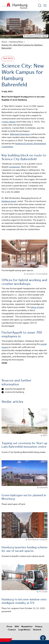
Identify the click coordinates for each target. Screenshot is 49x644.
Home (4, 42)
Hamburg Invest (9, 201)
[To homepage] (15, 5)
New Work (8, 59)
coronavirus (14, 167)
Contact (12, 630)
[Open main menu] (45, 5)
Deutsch (37, 630)
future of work (37, 307)
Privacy (39, 627)
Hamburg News (16, 42)
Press (9, 627)
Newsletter (27, 627)
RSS (17, 627)
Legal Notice (24, 630)
